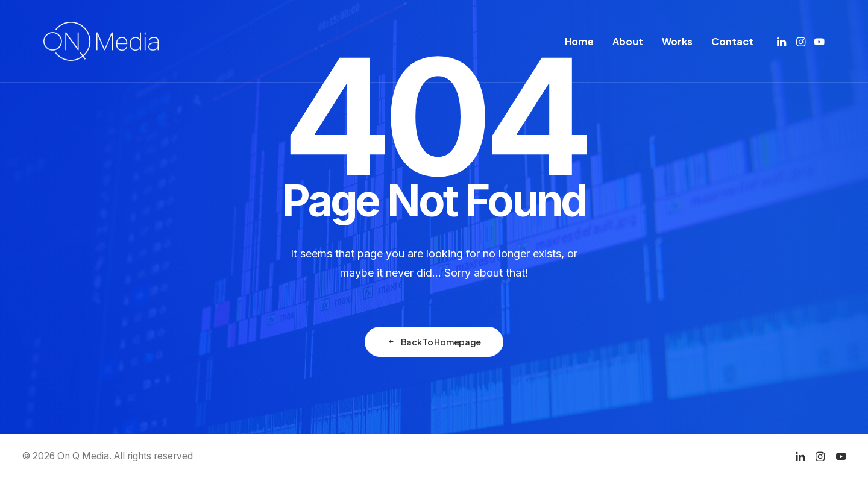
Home (579, 41)
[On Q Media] (101, 41)
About (628, 41)
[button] (783, 41)
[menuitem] (579, 41)
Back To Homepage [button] (434, 342)
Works (677, 41)
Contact (732, 41)
